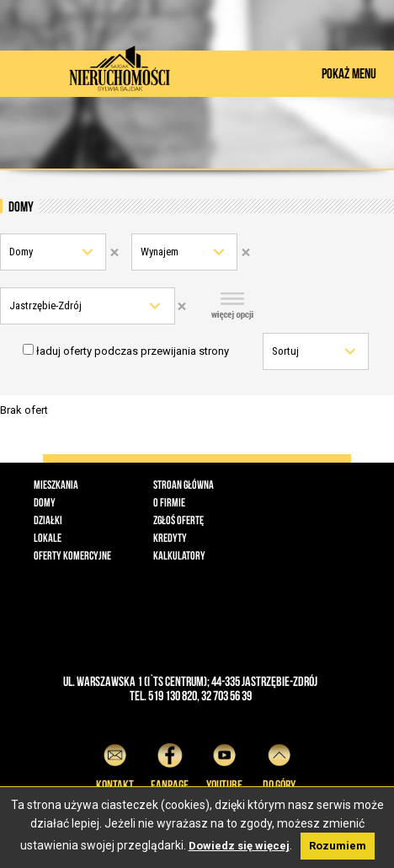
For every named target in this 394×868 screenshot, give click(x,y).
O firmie (169, 502)
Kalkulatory (179, 555)
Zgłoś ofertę (178, 520)
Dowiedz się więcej (239, 846)
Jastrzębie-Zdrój (45, 305)
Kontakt (115, 765)
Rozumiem (338, 846)
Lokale (48, 538)
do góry (279, 765)
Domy (21, 252)
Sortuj (285, 351)
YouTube (224, 765)
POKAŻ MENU (349, 73)
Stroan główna (184, 485)
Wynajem (160, 252)
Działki (48, 520)
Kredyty (170, 538)
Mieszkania (56, 485)
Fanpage (170, 765)
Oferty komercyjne (72, 555)
